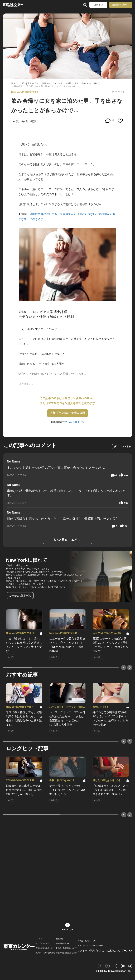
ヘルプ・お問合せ (42, 943)
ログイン (98, 5)
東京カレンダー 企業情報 (45, 953)
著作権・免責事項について (66, 948)
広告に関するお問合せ (44, 948)
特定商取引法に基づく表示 (66, 953)
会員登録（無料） (121, 5)
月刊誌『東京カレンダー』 (88, 941)
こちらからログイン (74, 422)
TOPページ (40, 939)
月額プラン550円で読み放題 (68, 413)
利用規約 (59, 939)
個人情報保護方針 (63, 943)
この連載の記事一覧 (20, 596)
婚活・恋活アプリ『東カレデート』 (91, 946)
